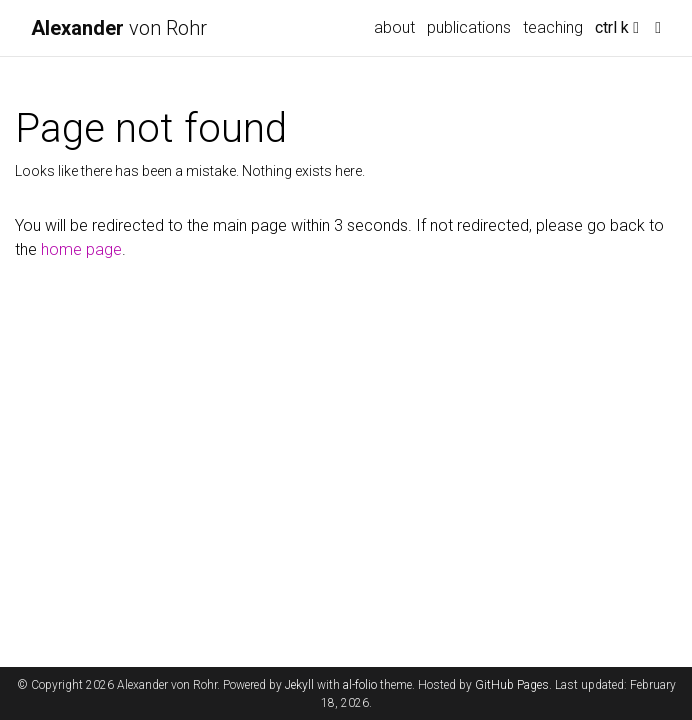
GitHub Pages (512, 685)
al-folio (360, 685)
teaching (553, 27)
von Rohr (119, 28)
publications (469, 27)
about (394, 27)
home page (81, 249)
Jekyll (299, 685)
